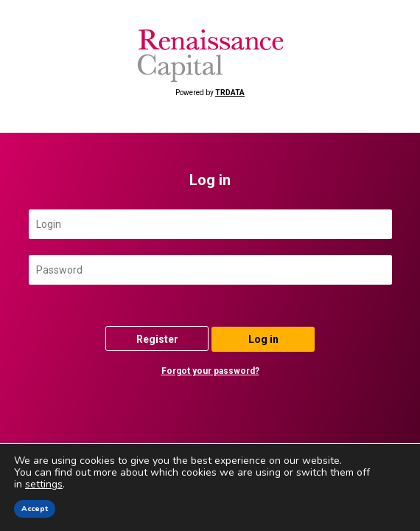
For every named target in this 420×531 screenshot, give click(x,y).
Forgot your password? (210, 371)
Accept (35, 509)
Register (157, 339)
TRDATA (230, 93)
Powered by (210, 63)
